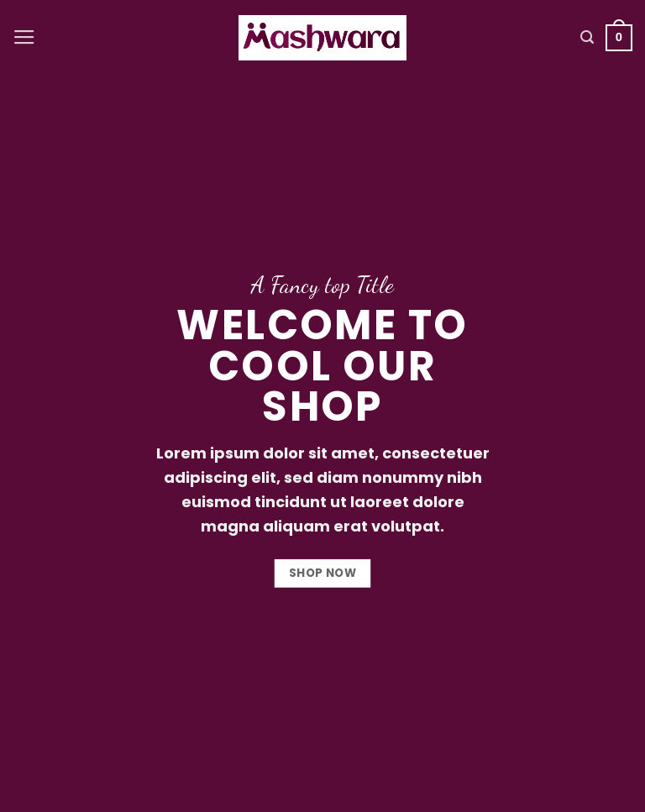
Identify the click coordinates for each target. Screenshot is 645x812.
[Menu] (24, 38)
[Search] (587, 37)
